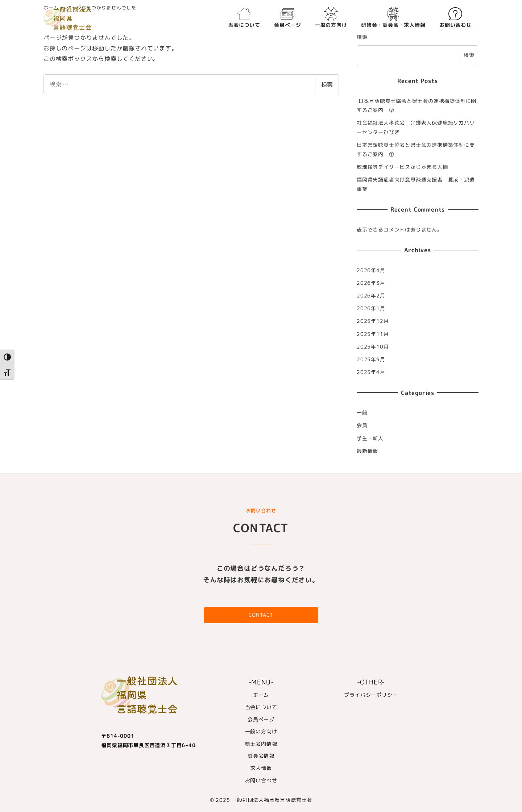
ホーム (261, 695)
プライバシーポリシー (371, 695)
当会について (261, 707)
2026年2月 (371, 296)
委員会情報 (261, 756)
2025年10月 (373, 347)
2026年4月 (371, 270)
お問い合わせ (261, 780)
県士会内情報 (261, 744)
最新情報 (367, 451)
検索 (327, 84)
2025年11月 (373, 334)
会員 (362, 425)
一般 (362, 413)
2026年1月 (371, 308)
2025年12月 (373, 321)
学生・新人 (370, 438)
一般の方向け (261, 732)
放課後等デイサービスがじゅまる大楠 (402, 167)
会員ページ (261, 719)
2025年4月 (371, 372)
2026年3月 (371, 283)
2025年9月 (371, 359)
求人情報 (261, 768)
